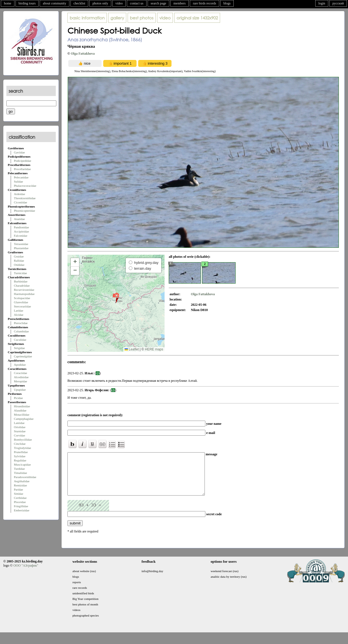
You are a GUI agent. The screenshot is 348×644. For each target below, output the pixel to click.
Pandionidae (21, 227)
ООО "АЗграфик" (26, 574)
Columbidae (21, 331)
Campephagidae (24, 419)
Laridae (19, 310)
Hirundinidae (22, 406)
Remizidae (20, 485)
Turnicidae (20, 273)
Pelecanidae (21, 177)
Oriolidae (20, 427)
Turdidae (19, 469)
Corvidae (19, 435)
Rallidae (19, 261)
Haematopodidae (24, 294)
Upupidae (20, 390)
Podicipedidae (22, 161)
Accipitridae (21, 231)
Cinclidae (20, 444)
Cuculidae (20, 340)
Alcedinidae (21, 377)
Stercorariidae (22, 306)
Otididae (19, 265)
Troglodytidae (22, 448)
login (322, 3)
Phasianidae (21, 248)
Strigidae (19, 348)
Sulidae (18, 181)
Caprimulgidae (23, 356)
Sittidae (19, 494)
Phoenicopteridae (24, 211)
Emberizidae (22, 510)
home (8, 3)
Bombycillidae (23, 440)
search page (158, 3)
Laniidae (19, 423)
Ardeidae (19, 194)
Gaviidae (19, 152)
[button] (116, 298)
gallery (117, 18)
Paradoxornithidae (25, 477)
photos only (100, 3)
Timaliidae (20, 473)
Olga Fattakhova (83, 54)
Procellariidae (22, 169)
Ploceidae (20, 502)
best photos (142, 18)
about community (54, 3)
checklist (80, 3)
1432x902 (197, 18)
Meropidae (21, 381)
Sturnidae (20, 431)
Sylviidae (20, 456)
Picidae (18, 398)
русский (338, 3)
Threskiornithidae (25, 198)
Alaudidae (20, 410)
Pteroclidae (21, 323)
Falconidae (21, 236)
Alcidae (19, 315)
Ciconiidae (21, 202)
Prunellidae (21, 452)
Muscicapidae (22, 464)
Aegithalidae (22, 481)
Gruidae (19, 256)
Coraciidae (21, 373)
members (180, 3)
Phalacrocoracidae (25, 186)
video (119, 3)
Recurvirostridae (24, 290)
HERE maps (154, 349)
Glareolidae (21, 302)
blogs (227, 3)
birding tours (27, 3)
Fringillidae (21, 506)
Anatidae (19, 219)
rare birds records (205, 3)
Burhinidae (21, 281)
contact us (137, 3)
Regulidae (20, 460)
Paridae (18, 489)
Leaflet (132, 349)
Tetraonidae (21, 244)
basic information (87, 18)
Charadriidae (22, 286)
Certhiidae (20, 498)
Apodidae (20, 365)
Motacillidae (22, 415)
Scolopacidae (22, 298)
